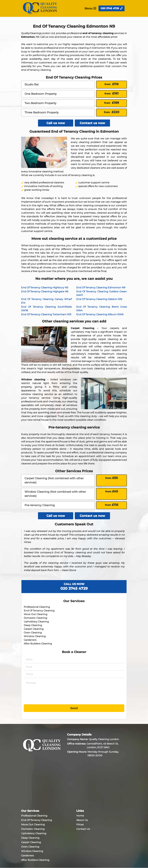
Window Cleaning (35, 636)
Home (80, 816)
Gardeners (30, 640)
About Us (82, 820)
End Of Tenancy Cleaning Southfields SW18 (46, 309)
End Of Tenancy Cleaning (39, 611)
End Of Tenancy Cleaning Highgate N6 (45, 291)
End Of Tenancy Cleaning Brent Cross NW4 (102, 309)
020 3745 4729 (112, 8)
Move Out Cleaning (36, 614)
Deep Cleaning (33, 625)
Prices (80, 825)
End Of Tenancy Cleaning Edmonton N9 (101, 288)
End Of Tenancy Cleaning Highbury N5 (45, 288)
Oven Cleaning (33, 633)
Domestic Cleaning (35, 618)
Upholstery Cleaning (36, 622)
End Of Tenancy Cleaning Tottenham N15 (46, 314)
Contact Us (83, 829)
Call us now (56, 123)
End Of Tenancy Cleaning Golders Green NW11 (102, 293)
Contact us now (92, 123)
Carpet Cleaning (34, 629)
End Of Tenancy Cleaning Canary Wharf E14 (46, 301)
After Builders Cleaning (38, 644)
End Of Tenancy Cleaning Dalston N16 (99, 299)
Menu (90, 8)
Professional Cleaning (37, 607)
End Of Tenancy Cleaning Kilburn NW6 (100, 314)
